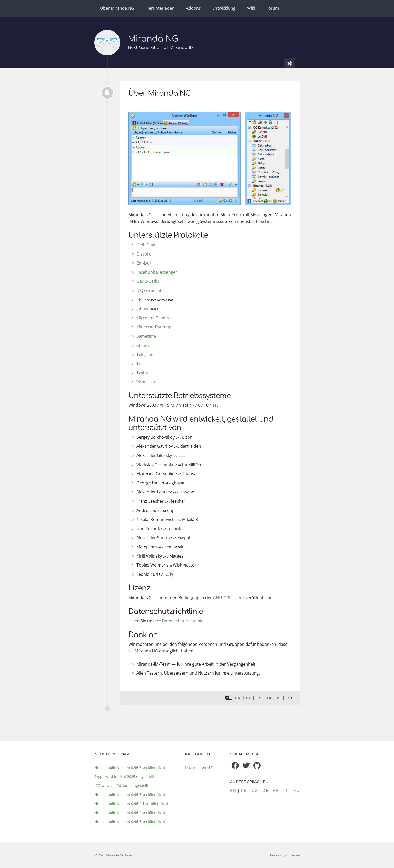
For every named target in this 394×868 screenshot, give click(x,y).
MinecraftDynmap (154, 327)
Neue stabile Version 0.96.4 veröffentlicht (130, 812)
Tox (140, 364)
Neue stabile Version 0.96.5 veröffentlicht (130, 794)
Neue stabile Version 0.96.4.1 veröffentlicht (131, 803)
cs (259, 698)
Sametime (146, 336)
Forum (273, 8)
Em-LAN (144, 263)
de (265, 791)
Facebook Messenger (157, 272)
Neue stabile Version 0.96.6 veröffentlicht (130, 768)
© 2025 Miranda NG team (114, 855)
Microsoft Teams (153, 318)
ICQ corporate (150, 290)
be (249, 698)
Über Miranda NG (117, 8)
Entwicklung (224, 8)
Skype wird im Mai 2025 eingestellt (124, 777)
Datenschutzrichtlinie (183, 621)
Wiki (251, 8)
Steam (143, 345)
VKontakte (146, 382)
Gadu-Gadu (148, 281)
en (238, 698)
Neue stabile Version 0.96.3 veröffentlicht (130, 821)
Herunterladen (160, 8)
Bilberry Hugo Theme (283, 855)
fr (269, 698)
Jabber (143, 309)
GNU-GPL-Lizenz (229, 598)
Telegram (146, 354)
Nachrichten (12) (199, 768)
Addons (193, 8)
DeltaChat (146, 245)
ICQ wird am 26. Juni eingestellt (121, 786)
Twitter (143, 373)
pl (279, 698)
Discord (144, 254)
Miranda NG (153, 39)
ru (289, 698)
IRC (140, 300)
